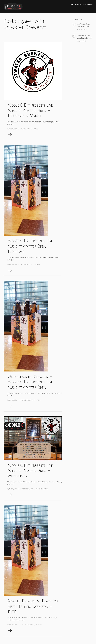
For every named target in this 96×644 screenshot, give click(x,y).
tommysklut (13, 129)
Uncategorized (43, 489)
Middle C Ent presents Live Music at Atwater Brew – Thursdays (30, 246)
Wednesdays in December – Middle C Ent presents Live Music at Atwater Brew (30, 382)
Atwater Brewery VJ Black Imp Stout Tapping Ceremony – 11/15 (33, 606)
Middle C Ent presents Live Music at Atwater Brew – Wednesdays (30, 470)
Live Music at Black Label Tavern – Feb (83, 25)
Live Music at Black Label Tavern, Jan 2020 (85, 37)
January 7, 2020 (82, 41)
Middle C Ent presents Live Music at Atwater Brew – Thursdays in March (30, 110)
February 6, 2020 (82, 30)
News (36, 129)
